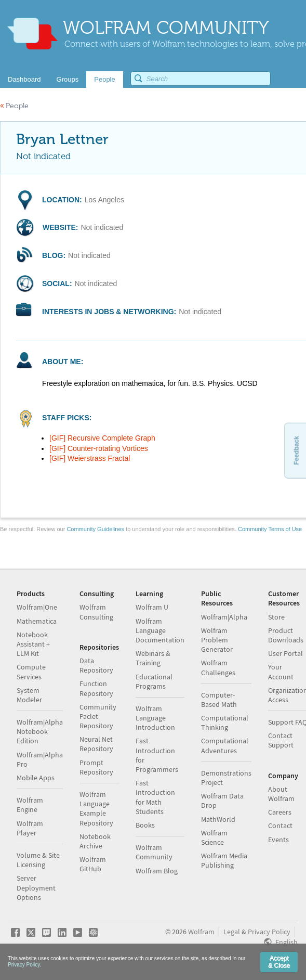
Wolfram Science (214, 837)
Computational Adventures (225, 745)
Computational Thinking (225, 723)
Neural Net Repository (96, 744)
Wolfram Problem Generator (217, 640)
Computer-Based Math (219, 700)
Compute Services (31, 672)
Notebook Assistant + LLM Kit (33, 644)
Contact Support (281, 740)
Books (145, 825)
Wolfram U (152, 607)
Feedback (296, 450)
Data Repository (96, 665)
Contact (280, 826)
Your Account (281, 672)
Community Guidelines (95, 529)
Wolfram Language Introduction (155, 718)
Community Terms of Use (270, 529)
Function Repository (96, 688)
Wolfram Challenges (218, 667)
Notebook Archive (95, 841)
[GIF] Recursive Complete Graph (102, 438)
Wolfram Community (154, 852)
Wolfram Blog (157, 871)
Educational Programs (154, 681)
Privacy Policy (269, 932)
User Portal (285, 653)
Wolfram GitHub (93, 864)
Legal (232, 932)
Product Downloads (286, 635)
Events (278, 840)
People (14, 106)
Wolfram (201, 932)
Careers (280, 812)
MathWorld (218, 819)
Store (276, 617)
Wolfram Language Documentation (160, 630)
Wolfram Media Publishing (224, 860)
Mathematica (37, 621)
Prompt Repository (96, 767)
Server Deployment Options (36, 887)
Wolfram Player (30, 828)
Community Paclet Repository (98, 716)
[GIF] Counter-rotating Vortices (99, 448)
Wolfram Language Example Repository (96, 809)
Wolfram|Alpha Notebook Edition (40, 731)
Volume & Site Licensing (38, 860)
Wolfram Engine (30, 805)
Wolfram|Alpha (224, 617)
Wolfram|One (37, 607)
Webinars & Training (153, 658)
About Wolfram (281, 794)
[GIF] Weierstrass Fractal (90, 458)
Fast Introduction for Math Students (155, 797)
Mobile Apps (36, 778)
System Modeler (29, 695)
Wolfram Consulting (96, 612)
